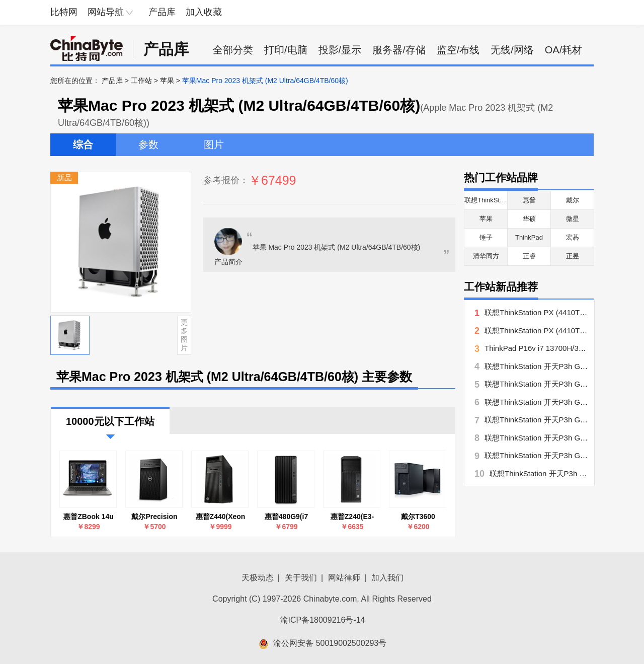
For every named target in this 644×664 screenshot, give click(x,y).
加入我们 (387, 578)
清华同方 (486, 256)
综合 (83, 144)
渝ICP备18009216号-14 (323, 620)
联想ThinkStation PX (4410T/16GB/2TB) (552, 330)
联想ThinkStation (489, 200)
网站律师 (344, 578)
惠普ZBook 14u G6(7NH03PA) (89, 517)
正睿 (529, 256)
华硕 (529, 219)
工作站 (141, 81)
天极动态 (258, 578)
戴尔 (573, 200)
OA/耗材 (563, 50)
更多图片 (184, 335)
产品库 (162, 12)
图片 (214, 144)
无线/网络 (512, 50)
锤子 (486, 237)
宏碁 (573, 237)
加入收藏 (204, 12)
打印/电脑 (286, 50)
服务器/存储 (399, 50)
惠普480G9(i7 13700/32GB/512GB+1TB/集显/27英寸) (286, 517)
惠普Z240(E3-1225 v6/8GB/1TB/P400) (352, 517)
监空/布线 (458, 50)
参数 (148, 144)
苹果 (167, 81)
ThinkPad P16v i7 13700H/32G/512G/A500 (557, 348)
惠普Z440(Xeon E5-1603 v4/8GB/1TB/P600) (220, 517)
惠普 (529, 200)
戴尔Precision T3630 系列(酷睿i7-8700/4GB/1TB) (154, 517)
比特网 (64, 12)
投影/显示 (340, 50)
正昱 (573, 256)
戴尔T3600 (418, 517)
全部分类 (233, 50)
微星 (573, 219)
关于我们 (301, 578)
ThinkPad (529, 237)
